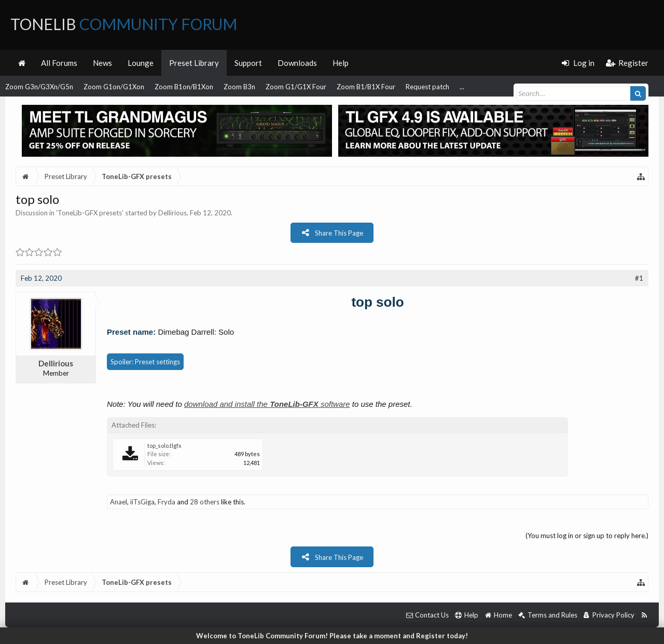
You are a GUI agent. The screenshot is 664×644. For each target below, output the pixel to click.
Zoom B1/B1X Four (366, 87)
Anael (119, 502)
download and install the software (267, 404)
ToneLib (124, 24)
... (462, 87)
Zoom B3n (239, 87)
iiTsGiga (142, 502)
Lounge (141, 63)
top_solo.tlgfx (164, 446)
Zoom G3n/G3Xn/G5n (39, 87)
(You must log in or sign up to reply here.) (587, 536)
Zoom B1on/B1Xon (184, 87)
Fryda (167, 502)
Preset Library (194, 63)
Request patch (427, 87)
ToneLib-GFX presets (90, 213)
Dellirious (172, 213)
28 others (205, 502)
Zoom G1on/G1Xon (114, 87)
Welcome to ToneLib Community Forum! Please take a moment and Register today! (332, 636)
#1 (639, 278)
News (102, 63)
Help (341, 63)
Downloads (297, 63)
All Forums (59, 63)
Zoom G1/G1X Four (296, 87)
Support (248, 63)
